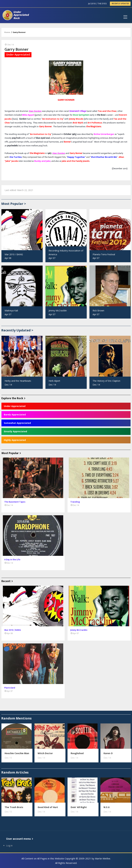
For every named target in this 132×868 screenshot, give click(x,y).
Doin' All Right (79, 807)
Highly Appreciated (15, 440)
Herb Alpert (54, 381)
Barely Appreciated (15, 415)
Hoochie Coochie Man (17, 753)
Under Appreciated (15, 406)
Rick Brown (98, 311)
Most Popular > (14, 204)
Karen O (108, 753)
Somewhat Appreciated (17, 423)
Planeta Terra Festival (104, 254)
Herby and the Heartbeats (18, 381)
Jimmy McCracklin (58, 311)
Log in (9, 845)
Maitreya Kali (11, 311)
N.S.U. (107, 807)
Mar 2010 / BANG (14, 254)
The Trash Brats (14, 807)
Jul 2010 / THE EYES (97, 4)
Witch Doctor (45, 753)
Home (7, 32)
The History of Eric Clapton (106, 381)
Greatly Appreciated (15, 431)
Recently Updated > (17, 330)
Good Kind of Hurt (48, 807)
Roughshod (77, 753)
